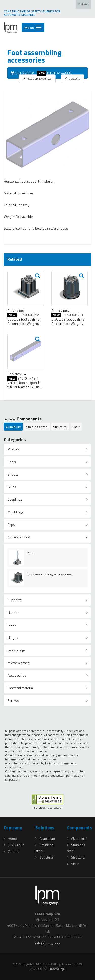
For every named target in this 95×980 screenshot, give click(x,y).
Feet (31, 553)
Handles (14, 612)
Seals (12, 462)
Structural (60, 427)
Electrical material (21, 688)
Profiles (13, 449)
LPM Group (14, 845)
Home (10, 838)
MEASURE (72, 79)
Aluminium (13, 427)
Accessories (17, 675)
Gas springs (17, 650)
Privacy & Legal (57, 969)
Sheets (13, 474)
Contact (11, 851)
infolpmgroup (48, 943)
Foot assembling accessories (50, 574)
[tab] (48, 449)
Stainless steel (37, 427)
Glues (12, 487)
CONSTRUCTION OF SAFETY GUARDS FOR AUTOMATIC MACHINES (32, 13)
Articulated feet (19, 537)
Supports (15, 600)
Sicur (76, 427)
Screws (13, 700)
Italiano (83, 4)
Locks (12, 625)
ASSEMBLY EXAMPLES (37, 79)
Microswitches (19, 663)
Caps (11, 525)
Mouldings (15, 512)
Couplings (15, 499)
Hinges (13, 638)
